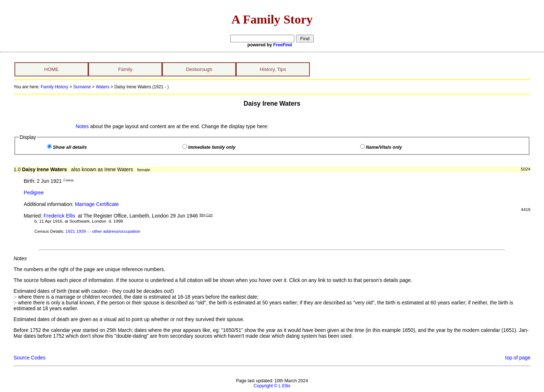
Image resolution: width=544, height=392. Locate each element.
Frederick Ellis (59, 216)
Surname (82, 87)
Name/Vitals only (384, 147)
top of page (518, 358)
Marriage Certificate (97, 204)
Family (125, 69)
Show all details (70, 147)
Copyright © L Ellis (272, 386)
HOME (51, 69)
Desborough (199, 69)
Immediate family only (212, 147)
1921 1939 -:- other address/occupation (103, 231)
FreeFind (283, 45)
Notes (82, 126)
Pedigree (34, 193)
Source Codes (30, 358)
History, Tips (273, 69)
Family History (55, 87)
